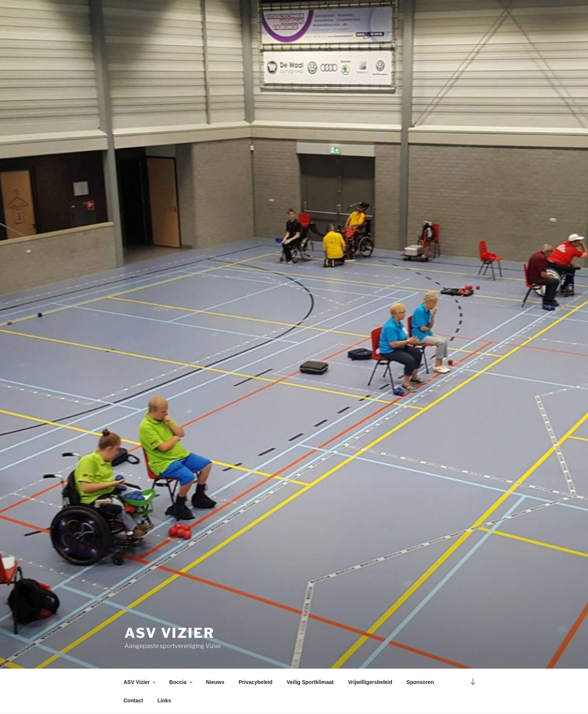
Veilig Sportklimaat (310, 682)
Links (164, 700)
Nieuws (215, 682)
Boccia (181, 682)
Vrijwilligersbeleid (370, 682)
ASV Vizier (169, 633)
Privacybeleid (255, 682)
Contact (133, 700)
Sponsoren (420, 682)
